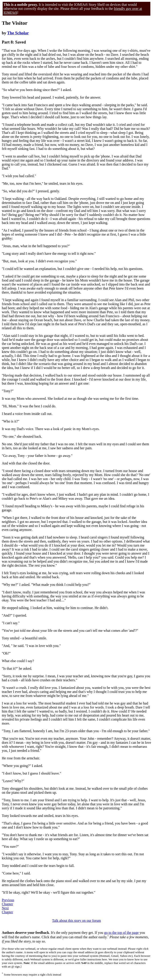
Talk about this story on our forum (76, 921)
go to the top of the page (121, 933)
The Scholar (18, 33)
